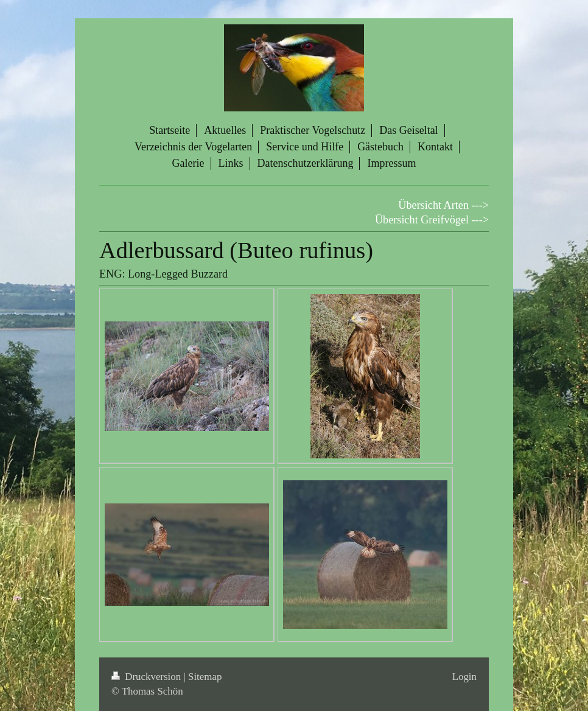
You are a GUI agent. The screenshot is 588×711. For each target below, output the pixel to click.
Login (464, 677)
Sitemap (205, 677)
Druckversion (147, 677)
